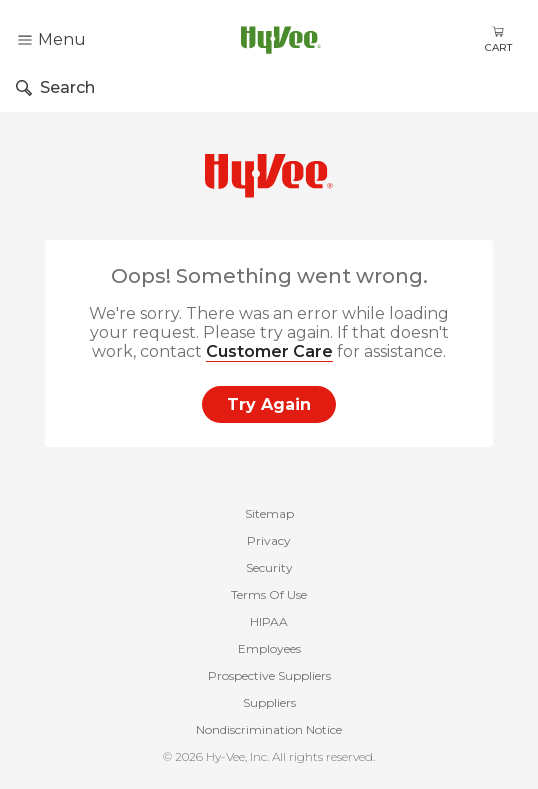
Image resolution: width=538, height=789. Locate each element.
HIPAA (269, 621)
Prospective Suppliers (269, 675)
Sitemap (269, 513)
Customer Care (269, 351)
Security (269, 567)
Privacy (269, 540)
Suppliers (269, 702)
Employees (269, 648)
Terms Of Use (269, 594)
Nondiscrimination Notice (269, 729)
